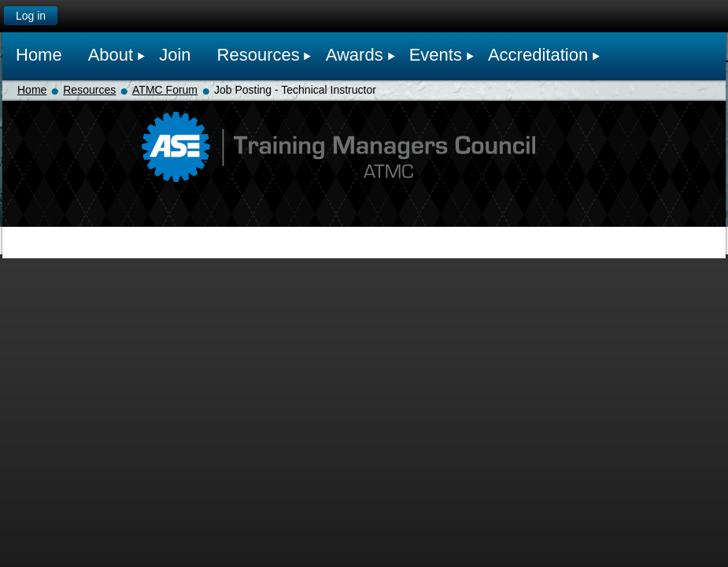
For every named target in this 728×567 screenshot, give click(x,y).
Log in (31, 16)
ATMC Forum (165, 90)
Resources (89, 90)
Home (32, 90)
